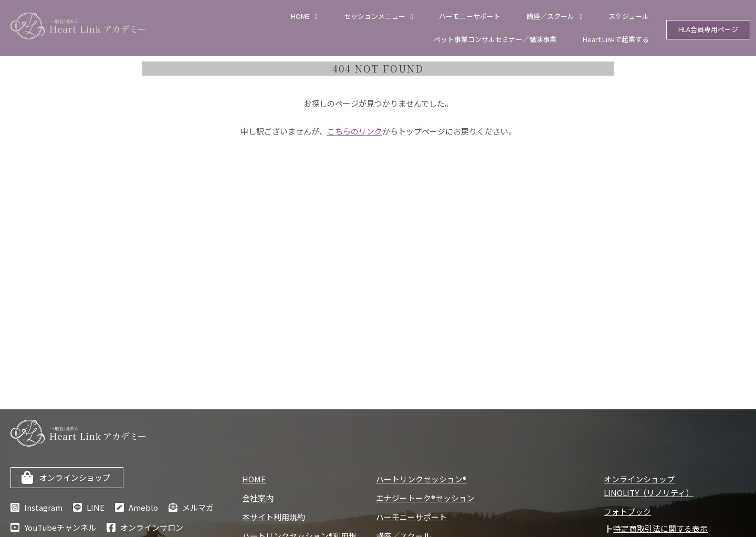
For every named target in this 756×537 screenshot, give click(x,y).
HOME (300, 16)
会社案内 (258, 498)
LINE (96, 507)
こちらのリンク (355, 131)
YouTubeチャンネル (60, 527)
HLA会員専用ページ (708, 30)
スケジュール (629, 16)
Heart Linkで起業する (616, 39)
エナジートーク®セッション (425, 498)
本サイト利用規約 (274, 517)
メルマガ (198, 507)
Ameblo (143, 507)
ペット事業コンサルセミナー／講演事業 (495, 39)
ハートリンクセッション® (421, 479)
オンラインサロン (152, 527)
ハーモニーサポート (470, 16)
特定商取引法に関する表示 (660, 528)
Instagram (43, 507)
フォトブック (627, 512)
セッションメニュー (375, 16)
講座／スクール (550, 16)
